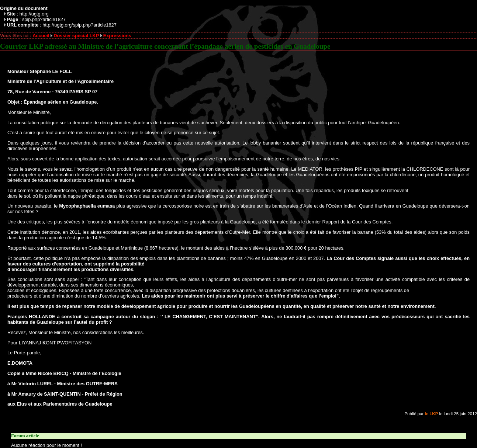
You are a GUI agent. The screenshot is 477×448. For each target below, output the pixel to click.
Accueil (41, 36)
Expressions (117, 36)
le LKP (432, 414)
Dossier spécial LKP (76, 36)
